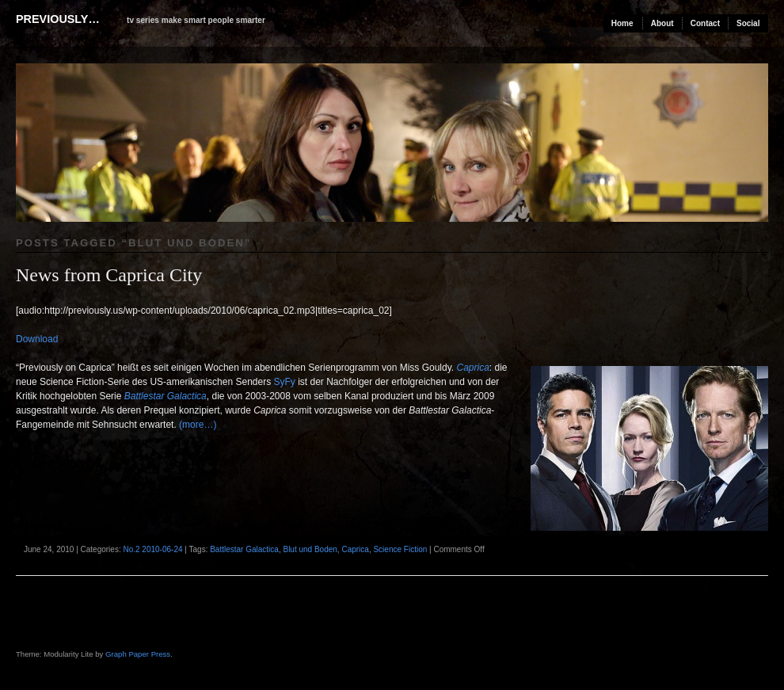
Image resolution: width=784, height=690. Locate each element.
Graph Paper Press (138, 654)
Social (748, 23)
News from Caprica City (109, 275)
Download (37, 339)
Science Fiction (400, 549)
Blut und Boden (310, 549)
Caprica (472, 368)
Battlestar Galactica (166, 396)
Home (622, 23)
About (662, 23)
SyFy (285, 382)
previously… (58, 19)
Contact (705, 23)
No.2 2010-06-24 (152, 549)
